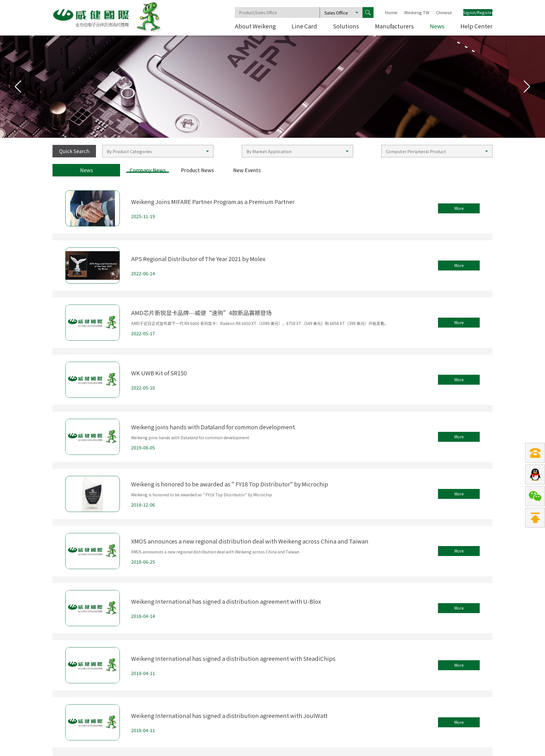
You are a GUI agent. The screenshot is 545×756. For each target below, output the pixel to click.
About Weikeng (255, 27)
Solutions (346, 27)
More (459, 208)
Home (391, 13)
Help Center (476, 27)
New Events (247, 170)
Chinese (444, 13)
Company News (148, 170)
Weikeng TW (417, 13)
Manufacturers (394, 27)
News (437, 27)
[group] (272, 87)
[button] (527, 87)
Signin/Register (478, 13)
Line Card (304, 27)
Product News (197, 170)
